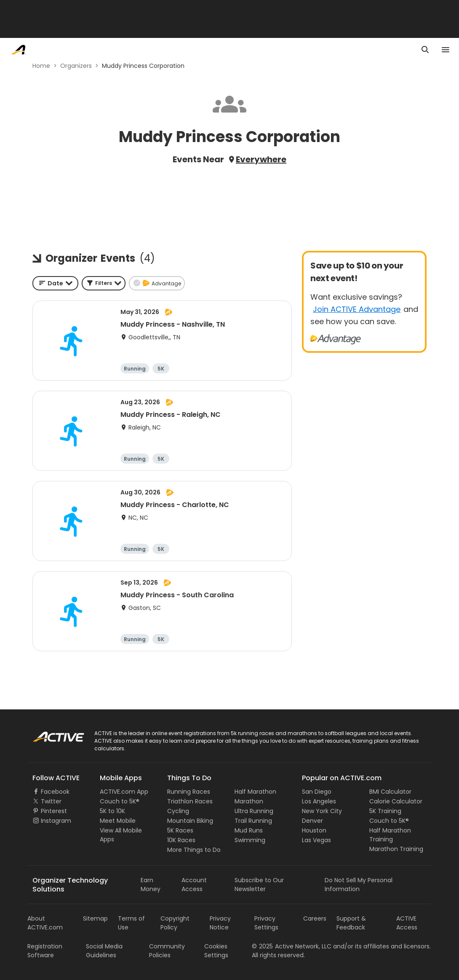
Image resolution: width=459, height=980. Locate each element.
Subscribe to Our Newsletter (259, 885)
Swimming (250, 840)
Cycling (178, 811)
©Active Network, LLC (292, 946)
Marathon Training (396, 849)
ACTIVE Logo (50, 734)
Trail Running (253, 821)
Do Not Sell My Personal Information (359, 885)
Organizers (76, 66)
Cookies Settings (216, 951)
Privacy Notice (220, 923)
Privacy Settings (266, 923)
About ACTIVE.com (45, 923)
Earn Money (151, 885)
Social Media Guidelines (104, 951)
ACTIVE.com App (124, 792)
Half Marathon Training (390, 835)
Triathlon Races (190, 801)
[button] (104, 283)
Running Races (189, 792)
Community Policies (167, 951)
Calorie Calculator (396, 801)
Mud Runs (249, 830)
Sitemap (95, 918)
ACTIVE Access (407, 923)
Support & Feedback (351, 923)
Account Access (194, 885)
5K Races (180, 830)
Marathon (249, 801)
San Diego (317, 792)
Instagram (56, 821)
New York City (322, 811)
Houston (314, 830)
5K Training (385, 811)
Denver (312, 821)
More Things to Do (194, 850)
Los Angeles (319, 801)
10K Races (181, 840)
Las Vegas (316, 840)
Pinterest (54, 811)
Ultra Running (254, 811)
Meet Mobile (118, 821)
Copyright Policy (175, 923)
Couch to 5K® (120, 801)
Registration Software (45, 951)
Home (41, 66)
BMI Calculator (390, 792)
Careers (315, 918)
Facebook (55, 792)
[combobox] (55, 283)
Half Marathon (255, 792)
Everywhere (261, 159)
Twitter (51, 801)
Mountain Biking (190, 821)
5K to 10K (112, 811)
